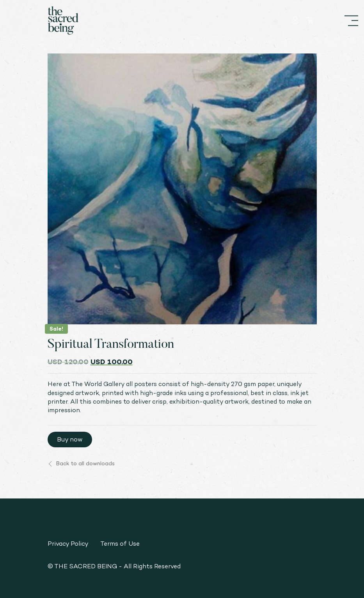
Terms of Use (120, 544)
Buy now (70, 439)
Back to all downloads (81, 463)
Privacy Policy (68, 544)
